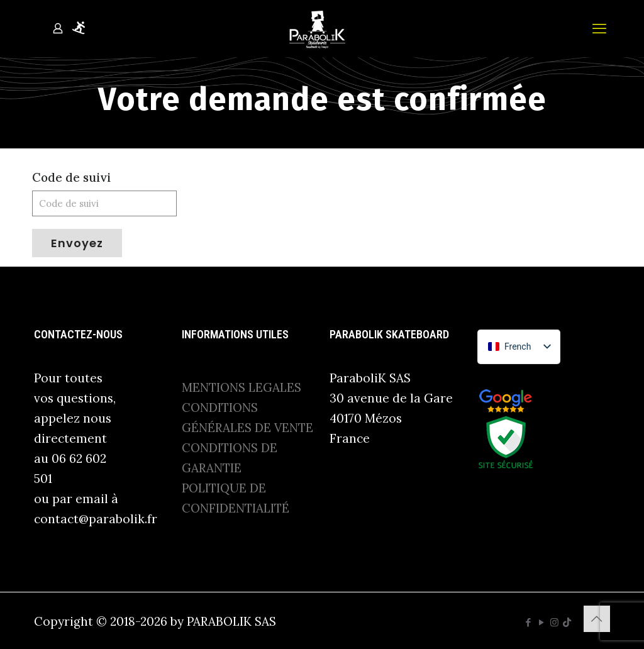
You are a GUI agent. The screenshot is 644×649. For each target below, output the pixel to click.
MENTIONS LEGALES (241, 387)
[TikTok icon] (567, 622)
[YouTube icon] (541, 622)
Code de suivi (71, 177)
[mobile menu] (599, 28)
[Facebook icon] (528, 622)
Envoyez (77, 243)
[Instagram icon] (554, 622)
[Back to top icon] (597, 619)
